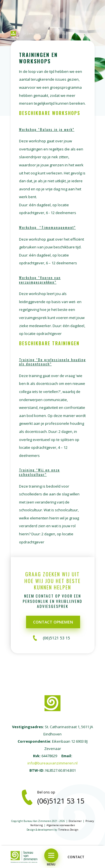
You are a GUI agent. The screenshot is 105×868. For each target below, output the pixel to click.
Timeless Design (68, 830)
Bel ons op (66, 797)
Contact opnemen (53, 622)
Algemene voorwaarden (61, 825)
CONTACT (76, 857)
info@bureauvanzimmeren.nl (53, 763)
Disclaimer (75, 821)
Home (47, 34)
